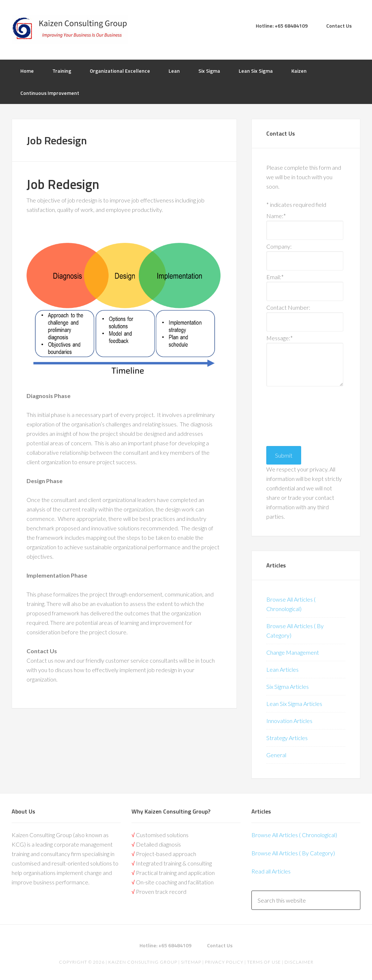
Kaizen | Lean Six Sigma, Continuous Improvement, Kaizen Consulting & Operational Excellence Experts (70, 29)
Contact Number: (288, 307)
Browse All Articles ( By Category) (293, 853)
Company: (279, 246)
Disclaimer (298, 962)
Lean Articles (282, 669)
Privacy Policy (224, 962)
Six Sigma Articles (288, 686)
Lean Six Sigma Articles (294, 704)
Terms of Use (264, 962)
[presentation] (296, 414)
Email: (275, 277)
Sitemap (191, 962)
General (276, 755)
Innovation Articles (289, 721)
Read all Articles (271, 871)
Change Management (293, 652)
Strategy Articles (287, 738)
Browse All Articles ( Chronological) (294, 835)
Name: (276, 216)
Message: (280, 338)
